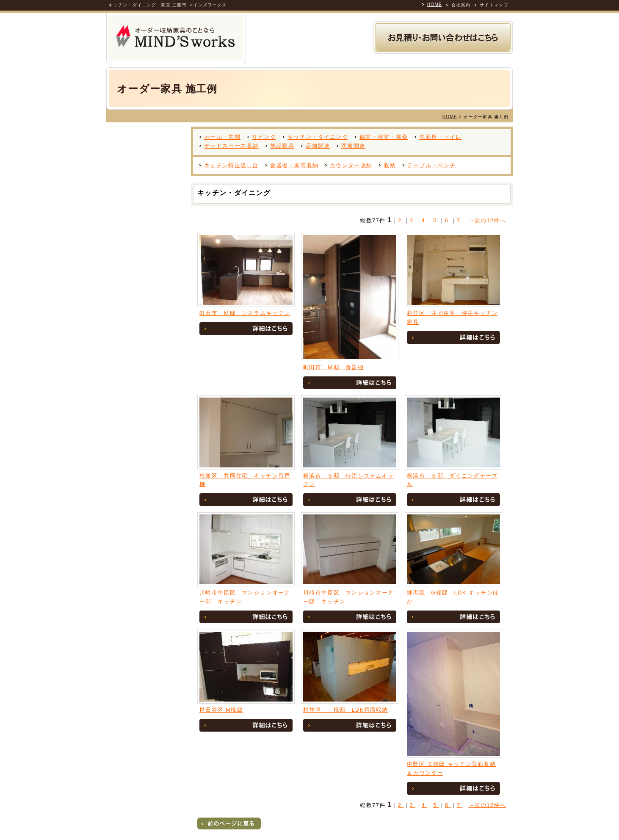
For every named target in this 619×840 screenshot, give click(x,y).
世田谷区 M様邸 (221, 710)
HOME (435, 4)
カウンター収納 (351, 165)
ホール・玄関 (222, 137)
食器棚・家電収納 (294, 165)
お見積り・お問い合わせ (443, 37)
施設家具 (282, 146)
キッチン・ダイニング (318, 137)
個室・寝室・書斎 (384, 137)
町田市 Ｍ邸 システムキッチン (245, 313)
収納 (390, 165)
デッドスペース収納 (231, 146)
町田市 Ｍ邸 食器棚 (333, 367)
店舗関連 (318, 146)
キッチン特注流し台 (231, 165)
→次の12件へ (487, 220)
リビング (264, 137)
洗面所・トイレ (440, 137)
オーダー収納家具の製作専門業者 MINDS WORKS (176, 38)
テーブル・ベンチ (431, 165)
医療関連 (353, 146)
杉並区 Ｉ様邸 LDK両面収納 (346, 710)
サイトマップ (494, 5)
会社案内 (461, 5)
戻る (229, 823)
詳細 (246, 329)
